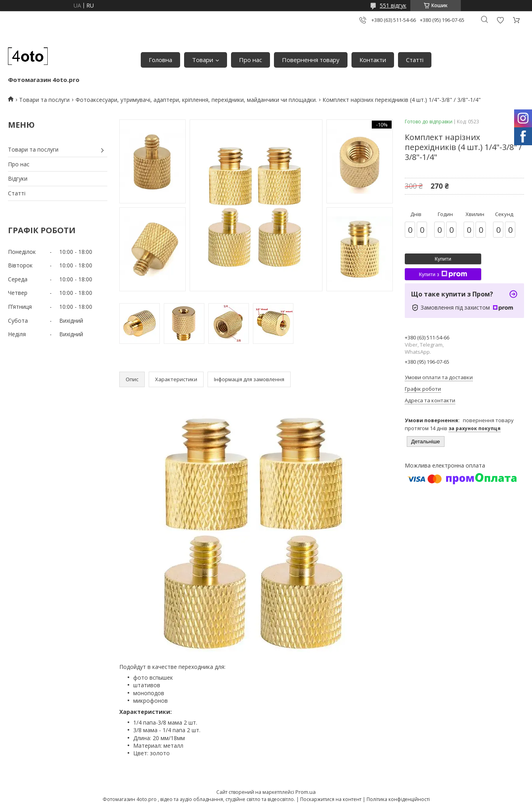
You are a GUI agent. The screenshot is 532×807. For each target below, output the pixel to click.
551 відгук (393, 5)
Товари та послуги (44, 100)
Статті (415, 60)
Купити (443, 259)
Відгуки (18, 178)
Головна (160, 60)
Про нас (250, 60)
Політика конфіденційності (398, 799)
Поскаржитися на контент (331, 799)
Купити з (443, 274)
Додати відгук (500, 20)
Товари (203, 60)
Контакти (373, 60)
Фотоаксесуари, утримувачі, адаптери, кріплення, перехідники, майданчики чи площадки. (196, 100)
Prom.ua (306, 792)
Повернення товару (311, 60)
